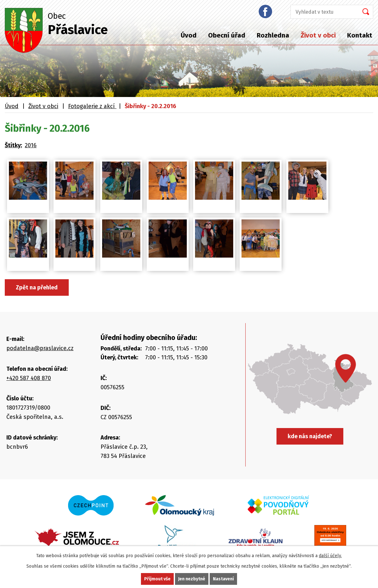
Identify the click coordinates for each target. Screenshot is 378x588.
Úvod (189, 35)
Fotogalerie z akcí (92, 106)
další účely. (330, 556)
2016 (31, 145)
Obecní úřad (227, 35)
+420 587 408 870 (29, 378)
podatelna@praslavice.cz (40, 348)
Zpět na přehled (37, 287)
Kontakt (360, 35)
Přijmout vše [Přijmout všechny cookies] (157, 579)
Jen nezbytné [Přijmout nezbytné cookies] (192, 579)
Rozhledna (273, 35)
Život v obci (318, 35)
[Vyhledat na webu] (323, 12)
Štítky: (13, 145)
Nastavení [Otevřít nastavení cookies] (223, 579)
